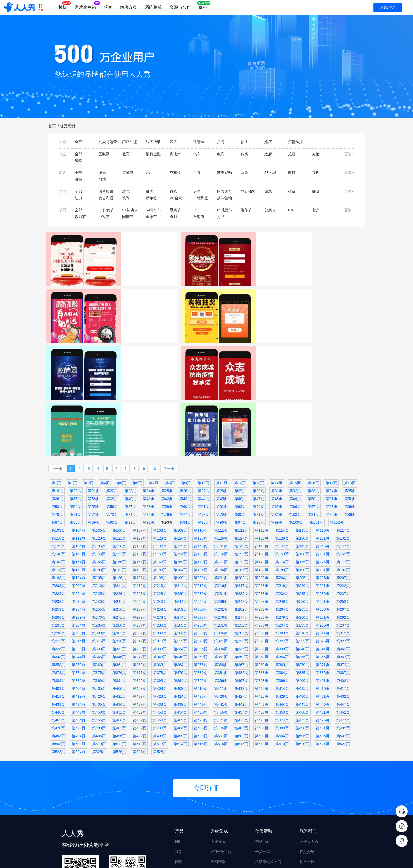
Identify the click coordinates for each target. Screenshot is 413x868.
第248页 (262, 541)
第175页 (302, 502)
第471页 (221, 660)
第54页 (75, 447)
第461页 (323, 652)
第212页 (139, 526)
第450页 (99, 652)
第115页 (302, 470)
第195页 (99, 518)
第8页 (170, 423)
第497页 (139, 676)
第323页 (262, 581)
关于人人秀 (309, 782)
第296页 (323, 565)
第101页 (316, 462)
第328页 (58, 589)
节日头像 (316, 383)
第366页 (221, 605)
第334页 (180, 589)
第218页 (262, 526)
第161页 (323, 494)
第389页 (78, 620)
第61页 (204, 447)
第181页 (119, 510)
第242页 (139, 541)
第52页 (350, 439)
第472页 (241, 660)
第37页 (75, 439)
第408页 (160, 628)
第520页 (302, 684)
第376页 (119, 613)
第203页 (262, 518)
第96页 (222, 462)
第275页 (201, 557)
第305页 (201, 573)
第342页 (343, 589)
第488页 (262, 668)
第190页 (302, 510)
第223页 (58, 534)
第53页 (57, 447)
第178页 (58, 510)
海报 (179, 812)
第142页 (241, 486)
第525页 (99, 692)
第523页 (58, 692)
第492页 (343, 668)
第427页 (241, 636)
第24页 (149, 431)
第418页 (58, 636)
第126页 (221, 478)
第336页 (221, 589)
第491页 (323, 668)
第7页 (154, 423)
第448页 (58, 652)
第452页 (139, 652)
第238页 (58, 541)
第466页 (119, 660)
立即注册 (206, 728)
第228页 (160, 534)
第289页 (180, 565)
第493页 (58, 676)
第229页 (180, 534)
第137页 (139, 486)
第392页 (139, 620)
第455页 (201, 652)
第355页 (302, 597)
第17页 (331, 423)
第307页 (241, 573)
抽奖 (326, 300)
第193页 (58, 518)
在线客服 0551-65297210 (321, 832)
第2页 (72, 423)
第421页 (119, 636)
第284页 (78, 565)
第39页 (112, 439)
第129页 (282, 478)
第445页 (302, 644)
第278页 (262, 557)
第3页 (88, 423)
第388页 (58, 620)
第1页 (56, 423)
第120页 (99, 478)
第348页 (160, 597)
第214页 (180, 526)
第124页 (180, 478)
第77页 (185, 454)
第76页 (167, 454)
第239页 (78, 541)
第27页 (204, 431)
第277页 (241, 557)
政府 (88, 300)
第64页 (258, 447)
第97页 (240, 462)
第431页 (323, 636)
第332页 (139, 589)
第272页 (139, 557)
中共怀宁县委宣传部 (147, 383)
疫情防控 (139, 390)
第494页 (78, 676)
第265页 (302, 549)
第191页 (323, 510)
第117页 (343, 470)
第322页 (241, 581)
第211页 (119, 526)
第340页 (302, 589)
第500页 (201, 676)
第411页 (221, 628)
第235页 (302, 534)
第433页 (58, 644)
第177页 (343, 502)
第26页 (185, 431)
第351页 (221, 597)
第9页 (186, 423)
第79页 (222, 454)
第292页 (241, 565)
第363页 (160, 605)
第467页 (139, 660)
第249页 (282, 541)
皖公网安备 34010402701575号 (285, 860)
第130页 (302, 478)
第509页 (78, 684)
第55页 (94, 447)
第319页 (180, 581)
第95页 (204, 462)
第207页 (343, 518)
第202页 (241, 518)
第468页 (160, 660)
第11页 (222, 423)
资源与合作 (180, 7)
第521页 (323, 684)
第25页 (167, 431)
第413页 (262, 628)
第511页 (119, 684)
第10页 (203, 423)
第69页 (350, 447)
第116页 (323, 470)
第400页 (302, 620)
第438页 (160, 644)
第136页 (119, 486)
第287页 (139, 565)
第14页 (277, 423)
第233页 (262, 534)
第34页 (332, 431)
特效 (152, 390)
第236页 (323, 534)
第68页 (332, 447)
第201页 (221, 518)
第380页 (201, 613)
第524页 (78, 692)
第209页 (78, 526)
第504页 (282, 676)
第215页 (201, 526)
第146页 (323, 486)
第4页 (105, 423)
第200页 (201, 518)
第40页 (130, 439)
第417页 (343, 628)
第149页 (78, 494)
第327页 (343, 581)
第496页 (119, 676)
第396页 (221, 620)
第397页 (241, 620)
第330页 (99, 589)
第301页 (119, 573)
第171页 (221, 502)
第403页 (58, 628)
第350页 (201, 597)
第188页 (262, 510)
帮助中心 (263, 782)
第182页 (139, 510)
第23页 (130, 431)
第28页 (222, 431)
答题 (97, 300)
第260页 (201, 549)
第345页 (99, 597)
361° (296, 300)
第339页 (282, 589)
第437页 (139, 644)
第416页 (323, 628)
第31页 (277, 431)
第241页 (119, 541)
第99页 (277, 462)
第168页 (160, 502)
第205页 (302, 518)
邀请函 (153, 300)
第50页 (313, 439)
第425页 (201, 636)
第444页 (282, 644)
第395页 (201, 620)
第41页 (149, 439)
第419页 (78, 636)
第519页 (282, 684)
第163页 (58, 502)
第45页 (222, 439)
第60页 (185, 447)
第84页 (313, 454)
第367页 (241, 605)
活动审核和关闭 (268, 802)
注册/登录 (388, 7)
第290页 (201, 565)
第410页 (201, 628)
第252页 (343, 541)
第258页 (160, 549)
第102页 (337, 462)
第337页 (241, 589)
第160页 (302, 494)
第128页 (262, 478)
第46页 (240, 439)
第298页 (58, 573)
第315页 (99, 581)
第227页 (139, 534)
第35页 (350, 431)
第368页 (262, 605)
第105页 (99, 470)
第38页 (94, 439)
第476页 (323, 660)
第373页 (58, 613)
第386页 (323, 613)
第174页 (282, 502)
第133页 (58, 486)
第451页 (119, 652)
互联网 (99, 383)
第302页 (139, 573)
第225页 (99, 534)
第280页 (302, 557)
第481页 (119, 668)
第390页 (99, 620)
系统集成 (153, 7)
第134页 (78, 486)
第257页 (139, 549)
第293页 (262, 565)
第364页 (180, 605)
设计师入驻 (264, 822)
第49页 (295, 439)
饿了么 (73, 383)
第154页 (180, 494)
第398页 (262, 620)
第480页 (99, 668)
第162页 (343, 494)
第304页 (180, 573)
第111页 (221, 470)
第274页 (180, 557)
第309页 (282, 573)
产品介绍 (307, 792)
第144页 (282, 486)
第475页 (302, 660)
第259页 (180, 549)
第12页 (240, 423)
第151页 (119, 494)
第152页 (139, 494)
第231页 (221, 534)
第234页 (282, 534)
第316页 (119, 581)
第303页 (160, 573)
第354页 (282, 597)
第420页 (99, 636)
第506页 (323, 676)
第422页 (139, 636)
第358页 (58, 605)
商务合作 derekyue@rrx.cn (322, 822)
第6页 (137, 423)
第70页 (57, 454)
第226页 (119, 534)
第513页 (160, 684)
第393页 (160, 620)
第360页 (99, 605)
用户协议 (307, 802)
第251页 (323, 541)
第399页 (282, 620)
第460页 (302, 652)
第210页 (99, 526)
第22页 (112, 431)
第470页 (201, 660)
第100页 (296, 462)
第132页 (343, 478)
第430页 (302, 636)
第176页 (323, 502)
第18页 (350, 423)
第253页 (58, 549)
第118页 (58, 478)
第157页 (241, 494)
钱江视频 (299, 383)
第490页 (302, 668)
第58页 (149, 447)
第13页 (258, 423)
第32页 (295, 431)
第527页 (139, 692)
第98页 (258, 462)
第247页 (241, 541)
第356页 (323, 597)
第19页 (57, 431)
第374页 (78, 613)
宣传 (78, 300)
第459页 (282, 652)
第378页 (160, 613)
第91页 (130, 462)
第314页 (78, 581)
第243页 (160, 541)
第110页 (201, 470)
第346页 (119, 597)
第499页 (180, 676)
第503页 (262, 676)
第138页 (160, 486)
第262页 (241, 549)
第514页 (180, 684)
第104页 (78, 470)
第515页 (201, 684)
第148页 (58, 494)
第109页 (180, 470)
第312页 (343, 573)
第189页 (282, 510)
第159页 (282, 494)
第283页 (58, 565)
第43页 (185, 439)
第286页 (119, 565)
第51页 (332, 439)
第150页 (99, 494)
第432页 (343, 636)
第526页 (119, 692)
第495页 (99, 676)
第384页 (282, 613)
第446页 (323, 644)
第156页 (221, 494)
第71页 (75, 454)
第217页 (241, 526)
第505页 (302, 676)
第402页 (343, 620)
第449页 (78, 652)
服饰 (316, 300)
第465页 (99, 660)
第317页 (139, 581)
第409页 (180, 628)
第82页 (277, 454)
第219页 (282, 526)
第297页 (343, 565)
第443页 (262, 644)
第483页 (160, 668)
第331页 (119, 589)
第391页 (119, 620)
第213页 (160, 526)
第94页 (185, 462)
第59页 (167, 447)
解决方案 (129, 7)
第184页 (180, 510)
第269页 (78, 557)
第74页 (130, 454)
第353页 (262, 597)
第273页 (160, 557)
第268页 (58, 557)
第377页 (139, 613)
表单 (107, 300)
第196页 (119, 518)
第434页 (78, 644)
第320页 (201, 581)
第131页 (323, 478)
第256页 (119, 549)
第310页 (302, 573)
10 (154, 409)
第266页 (323, 549)
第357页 (343, 597)
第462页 (343, 652)
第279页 (282, 557)
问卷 (179, 802)
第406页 (119, 628)
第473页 (262, 660)
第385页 (302, 613)
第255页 (99, 549)
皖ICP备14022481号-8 (177, 860)
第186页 (221, 510)
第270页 (99, 557)
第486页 (221, 668)
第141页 (221, 486)
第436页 (119, 644)
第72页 (94, 454)
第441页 (221, 644)
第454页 (180, 652)
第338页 (262, 589)
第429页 (282, 636)
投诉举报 (263, 812)
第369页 (282, 605)
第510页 (99, 684)
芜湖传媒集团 (62, 300)
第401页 (323, 620)
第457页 (241, 652)
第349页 (180, 597)
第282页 (343, 557)
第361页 (119, 605)
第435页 (99, 644)
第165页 (99, 502)
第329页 (78, 589)
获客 (108, 7)
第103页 (58, 470)
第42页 (167, 439)
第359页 (78, 605)
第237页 (343, 534)
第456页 (221, 652)
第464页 (78, 660)
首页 (52, 126)
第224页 (78, 534)
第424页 (180, 636)
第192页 (343, 510)
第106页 (119, 470)
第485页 (201, 668)
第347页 (139, 597)
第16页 (313, 423)
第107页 (139, 470)
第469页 (180, 660)
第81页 (258, 454)
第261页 (221, 549)
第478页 (58, 668)
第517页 (241, 684)
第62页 (222, 447)
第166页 (119, 502)
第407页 (139, 628)
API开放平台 (221, 792)
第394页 (180, 620)
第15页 (295, 423)
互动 (179, 792)
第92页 (149, 462)
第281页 (323, 557)
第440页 (201, 644)
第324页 (282, 581)
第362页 (139, 605)
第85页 (332, 454)
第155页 (201, 494)
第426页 (221, 636)
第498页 (160, 676)
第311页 (323, 573)
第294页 (282, 565)
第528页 (160, 692)
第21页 (94, 431)
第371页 (323, 605)
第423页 (160, 636)
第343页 (58, 597)
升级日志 (307, 812)
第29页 (240, 431)
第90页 (112, 462)
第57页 (130, 447)
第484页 (180, 668)
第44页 (204, 439)
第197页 (139, 518)
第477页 (343, 660)
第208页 (58, 526)
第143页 (262, 486)
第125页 (201, 478)
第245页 (201, 541)
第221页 (323, 526)
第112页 (241, 470)
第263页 (262, 549)
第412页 (241, 628)
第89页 (94, 462)
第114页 (282, 470)
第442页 (241, 644)
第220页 (302, 526)
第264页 (282, 549)
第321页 (221, 581)
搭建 (179, 832)
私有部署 (218, 802)
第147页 (343, 486)
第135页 (99, 486)
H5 (178, 782)
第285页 (99, 565)
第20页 (75, 431)
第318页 (160, 581)
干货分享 (263, 792)
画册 (179, 842)
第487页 (241, 668)
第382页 (241, 613)
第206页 (323, 518)
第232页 (241, 534)
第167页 (139, 502)
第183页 (160, 510)
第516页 (221, 684)
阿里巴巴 (58, 383)
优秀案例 (67, 126)
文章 (179, 822)
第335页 (201, 589)
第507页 (343, 676)
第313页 (58, 581)
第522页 (343, 684)
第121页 (119, 478)
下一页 (169, 409)
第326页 (323, 581)
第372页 (343, 605)
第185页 (201, 510)
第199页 (180, 518)
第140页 (201, 486)
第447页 (343, 644)
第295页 (302, 565)
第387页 (343, 613)
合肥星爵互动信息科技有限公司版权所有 (124, 860)
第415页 (302, 628)
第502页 (241, 676)
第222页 (343, 526)
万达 (216, 300)
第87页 (57, 462)
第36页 (57, 439)
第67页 (313, 447)
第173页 (262, 502)
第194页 (78, 518)
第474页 (282, 660)
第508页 (58, 684)
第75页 (149, 454)
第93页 (167, 462)
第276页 (221, 557)
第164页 (78, 502)
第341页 (323, 589)
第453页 (160, 652)
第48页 (277, 439)
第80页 (240, 454)
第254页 (78, 549)
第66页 (295, 447)
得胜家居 (139, 300)
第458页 (262, 652)
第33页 (313, 431)
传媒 (271, 383)
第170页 (201, 502)
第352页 (241, 597)
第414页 (282, 628)
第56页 (112, 447)
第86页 (350, 454)
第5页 (121, 423)
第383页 (262, 613)
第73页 (112, 454)
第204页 (282, 518)
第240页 (99, 541)
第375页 (99, 613)
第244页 (180, 541)
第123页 (160, 478)
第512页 (139, 684)
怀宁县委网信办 (175, 383)
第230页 (201, 534)
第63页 (240, 447)
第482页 (139, 668)
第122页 (139, 478)
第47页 (258, 439)
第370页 (302, 605)
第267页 (343, 549)
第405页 (99, 628)
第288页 (160, 565)
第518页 (262, 684)
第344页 (78, 597)
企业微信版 (220, 812)
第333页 (160, 589)
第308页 (262, 573)
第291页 (221, 565)
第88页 (75, 462)
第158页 (262, 494)
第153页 (160, 494)
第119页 (78, 478)
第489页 (282, 668)
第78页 (204, 454)
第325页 (302, 581)
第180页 (99, 510)
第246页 (221, 541)
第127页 (241, 478)
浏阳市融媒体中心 (225, 383)
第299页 (78, 573)
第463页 (58, 660)
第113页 (262, 470)
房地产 (237, 300)
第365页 (201, 605)
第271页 (119, 557)
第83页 (295, 454)
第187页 (241, 510)
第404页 (78, 628)
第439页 (180, 644)
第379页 (180, 613)
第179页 (78, 510)
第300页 (99, 573)
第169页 (180, 502)
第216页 (221, 526)
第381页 (221, 613)
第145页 (302, 486)
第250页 (302, 541)
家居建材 (168, 300)
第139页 (180, 486)
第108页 (160, 470)
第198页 (160, 518)
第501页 (221, 676)
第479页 (78, 668)
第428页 (262, 636)
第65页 (277, 447)
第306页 (221, 573)
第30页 (258, 431)
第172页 (241, 502)
